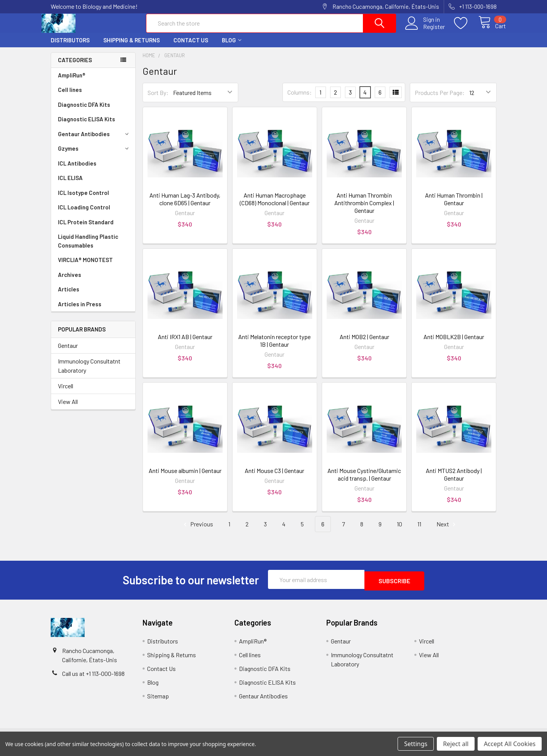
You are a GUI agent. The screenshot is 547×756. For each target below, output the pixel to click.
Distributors (70, 47)
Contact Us (191, 47)
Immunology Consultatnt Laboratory (89, 372)
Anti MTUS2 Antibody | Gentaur (454, 481)
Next (447, 531)
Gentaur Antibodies (95, 141)
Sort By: (158, 99)
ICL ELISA (70, 185)
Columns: (300, 99)
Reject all (456, 744)
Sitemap (158, 701)
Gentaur (68, 352)
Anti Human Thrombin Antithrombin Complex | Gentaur (364, 210)
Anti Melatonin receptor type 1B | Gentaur (274, 347)
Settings (416, 744)
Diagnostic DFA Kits (84, 111)
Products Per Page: (440, 99)
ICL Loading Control (84, 214)
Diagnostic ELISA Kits (87, 126)
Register (426, 31)
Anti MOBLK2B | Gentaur (454, 343)
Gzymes (95, 155)
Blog (232, 47)
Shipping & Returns (132, 47)
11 (419, 531)
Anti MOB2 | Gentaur (364, 343)
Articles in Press (80, 311)
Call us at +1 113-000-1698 (93, 679)
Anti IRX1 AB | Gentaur (185, 343)
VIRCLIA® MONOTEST (85, 267)
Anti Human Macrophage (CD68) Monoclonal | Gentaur (275, 206)
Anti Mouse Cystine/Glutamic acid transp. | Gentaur (364, 481)
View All (68, 408)
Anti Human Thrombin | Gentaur (454, 206)
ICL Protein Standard (86, 229)
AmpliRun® (72, 82)
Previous (197, 531)
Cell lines (70, 97)
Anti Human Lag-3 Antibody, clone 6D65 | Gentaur (185, 206)
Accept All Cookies (510, 744)
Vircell (66, 393)
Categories (75, 67)
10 (399, 531)
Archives (70, 281)
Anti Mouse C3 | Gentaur (274, 477)
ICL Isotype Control (83, 199)
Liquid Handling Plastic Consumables (88, 248)
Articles (69, 296)
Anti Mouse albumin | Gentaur (185, 477)
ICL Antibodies (77, 170)
